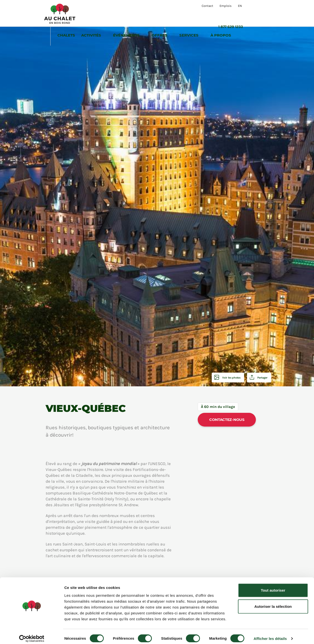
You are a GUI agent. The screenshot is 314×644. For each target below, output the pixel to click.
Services (218, 14)
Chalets (94, 14)
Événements (155, 14)
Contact (207, 6)
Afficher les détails (270, 634)
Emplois (226, 6)
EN (240, 6)
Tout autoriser (273, 586)
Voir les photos (223, 378)
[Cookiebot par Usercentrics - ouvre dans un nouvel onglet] (32, 634)
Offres (188, 14)
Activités (120, 14)
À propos (249, 14)
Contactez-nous (227, 420)
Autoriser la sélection (273, 602)
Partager (260, 378)
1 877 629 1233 (259, 6)
